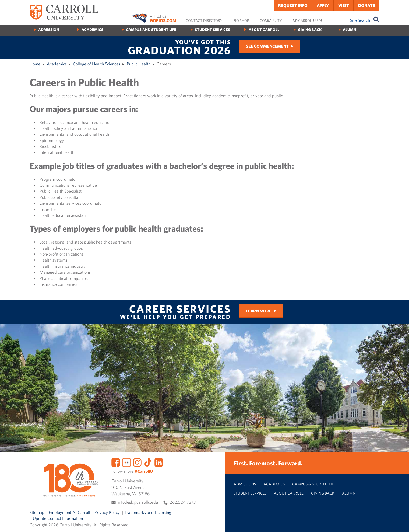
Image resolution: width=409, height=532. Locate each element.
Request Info (293, 5)
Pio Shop (241, 20)
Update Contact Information (58, 518)
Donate (367, 5)
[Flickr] (126, 462)
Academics (92, 29)
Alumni (350, 29)
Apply (323, 5)
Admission (49, 29)
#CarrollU (144, 471)
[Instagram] (137, 462)
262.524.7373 (183, 502)
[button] (399, 522)
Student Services (212, 29)
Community (271, 20)
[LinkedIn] (159, 462)
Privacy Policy (107, 512)
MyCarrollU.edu (308, 20)
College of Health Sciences (97, 64)
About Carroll (264, 29)
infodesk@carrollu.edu (138, 502)
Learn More (259, 311)
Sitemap (37, 512)
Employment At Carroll (69, 512)
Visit (344, 5)
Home (35, 64)
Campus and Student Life (151, 29)
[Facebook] (116, 462)
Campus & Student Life (314, 484)
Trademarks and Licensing (148, 512)
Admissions (245, 484)
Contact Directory (204, 20)
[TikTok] (148, 462)
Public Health (139, 64)
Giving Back (310, 29)
